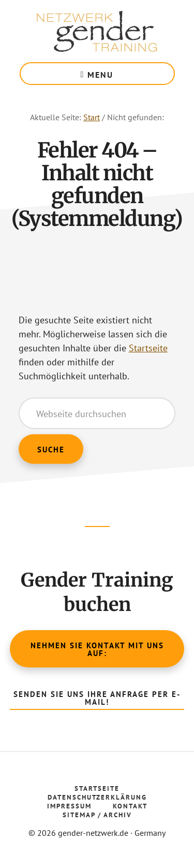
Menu (100, 75)
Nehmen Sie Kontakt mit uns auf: (97, 649)
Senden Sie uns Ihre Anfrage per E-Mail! (97, 698)
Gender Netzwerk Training (97, 31)
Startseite (148, 348)
